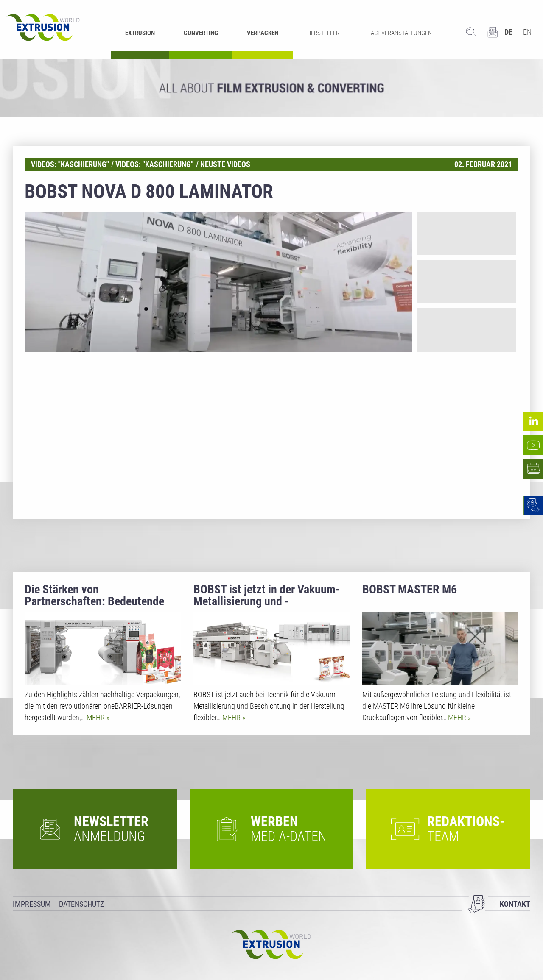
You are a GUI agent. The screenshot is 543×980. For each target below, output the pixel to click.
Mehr (97, 717)
